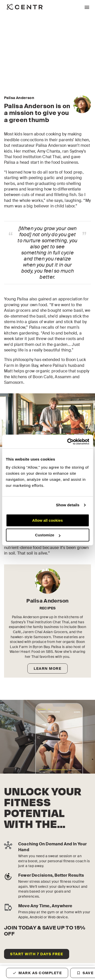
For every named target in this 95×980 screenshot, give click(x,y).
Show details (68, 505)
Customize (48, 535)
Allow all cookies (48, 520)
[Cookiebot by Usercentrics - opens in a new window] (68, 442)
